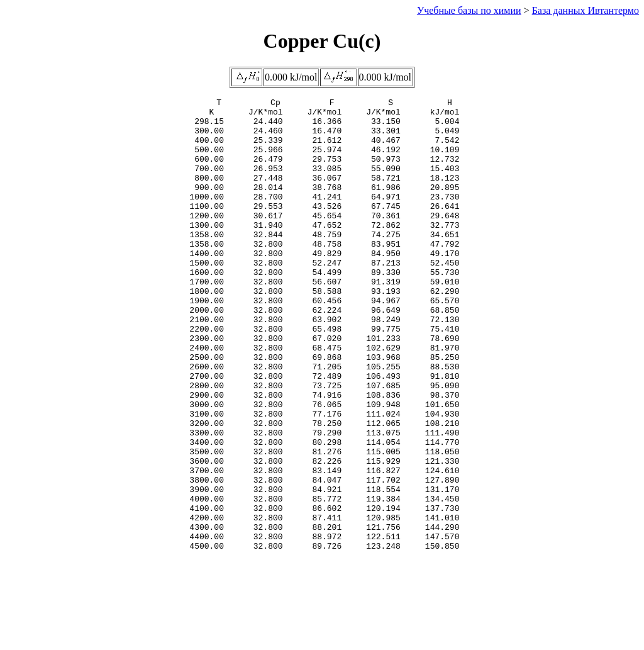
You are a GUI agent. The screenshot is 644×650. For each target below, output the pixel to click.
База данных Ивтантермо (586, 10)
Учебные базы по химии (469, 10)
